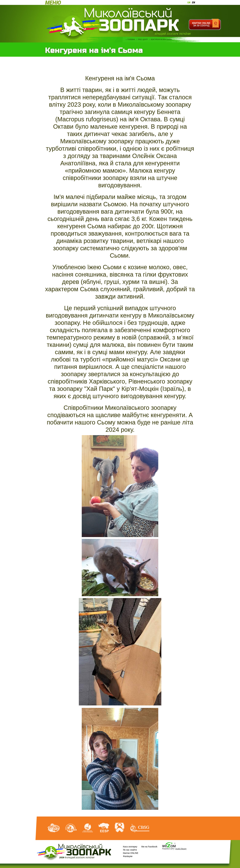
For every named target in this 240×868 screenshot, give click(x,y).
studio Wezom (181, 849)
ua (189, 2)
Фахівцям (128, 856)
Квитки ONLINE (131, 853)
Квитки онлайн (205, 24)
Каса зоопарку (130, 847)
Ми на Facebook (149, 847)
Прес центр (143, 39)
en (193, 2)
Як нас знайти (130, 850)
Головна (131, 39)
